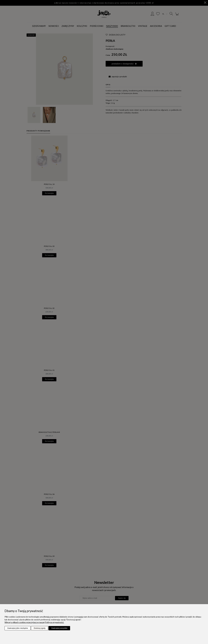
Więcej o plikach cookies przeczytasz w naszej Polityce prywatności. (34, 622)
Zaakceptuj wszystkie (59, 628)
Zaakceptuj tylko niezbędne (18, 628)
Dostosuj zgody (40, 628)
